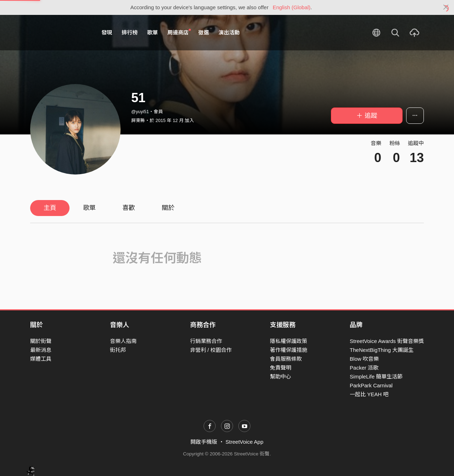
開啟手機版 (204, 442)
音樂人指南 (123, 341)
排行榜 (130, 32)
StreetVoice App (245, 442)
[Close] (446, 7)
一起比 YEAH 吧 (369, 394)
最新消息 (41, 350)
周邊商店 (179, 32)
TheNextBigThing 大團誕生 (382, 350)
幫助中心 (281, 377)
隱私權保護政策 (289, 341)
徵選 (204, 32)
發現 (107, 32)
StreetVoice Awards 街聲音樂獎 (387, 341)
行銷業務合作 (206, 341)
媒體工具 (41, 359)
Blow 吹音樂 (364, 359)
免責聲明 (281, 368)
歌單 (153, 32)
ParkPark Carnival (371, 385)
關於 (168, 208)
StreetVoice (59, 33)
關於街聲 (41, 341)
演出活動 (229, 32)
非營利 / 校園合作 (211, 350)
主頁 (50, 208)
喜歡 (129, 208)
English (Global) (292, 7)
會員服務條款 (286, 359)
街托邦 (118, 350)
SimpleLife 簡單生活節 (376, 377)
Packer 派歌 (364, 368)
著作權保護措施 (289, 350)
